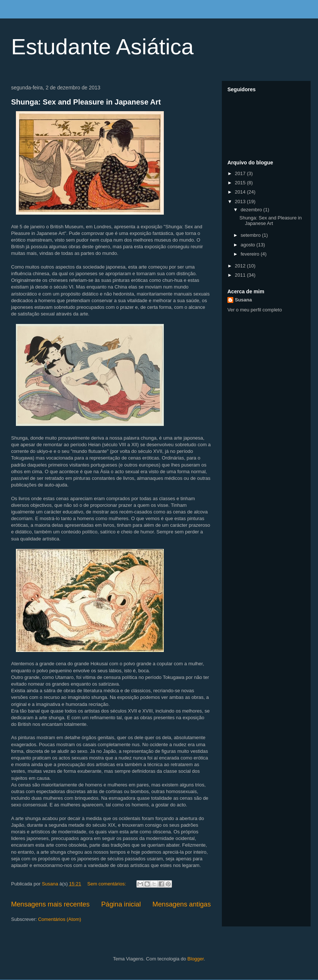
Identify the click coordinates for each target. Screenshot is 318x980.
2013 (241, 202)
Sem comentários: (107, 884)
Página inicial (121, 904)
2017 (241, 173)
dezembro (252, 210)
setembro (251, 235)
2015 (241, 183)
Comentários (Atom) (60, 919)
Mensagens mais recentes (50, 904)
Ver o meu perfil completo (255, 310)
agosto (249, 245)
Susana (243, 300)
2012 (241, 266)
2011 (241, 275)
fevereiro (251, 254)
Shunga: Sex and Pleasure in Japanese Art (86, 102)
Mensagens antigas (182, 904)
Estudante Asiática (102, 47)
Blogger (196, 959)
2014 (241, 192)
